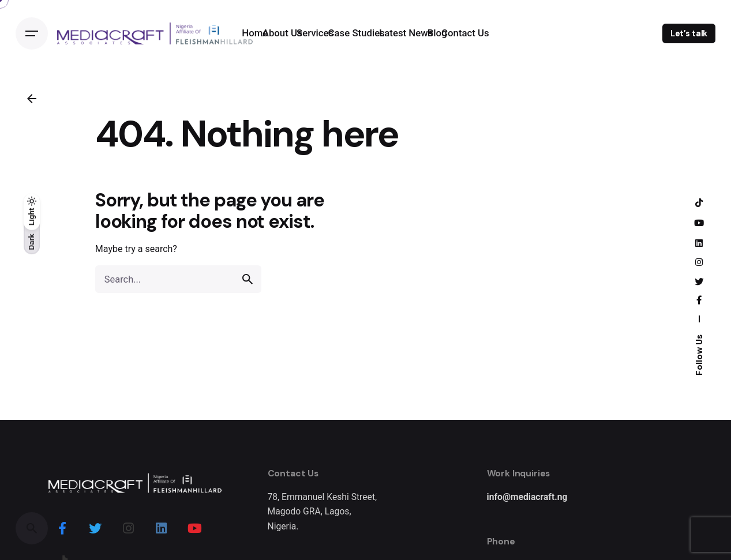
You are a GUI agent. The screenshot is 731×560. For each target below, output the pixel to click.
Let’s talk (689, 33)
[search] (248, 279)
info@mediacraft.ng (527, 497)
